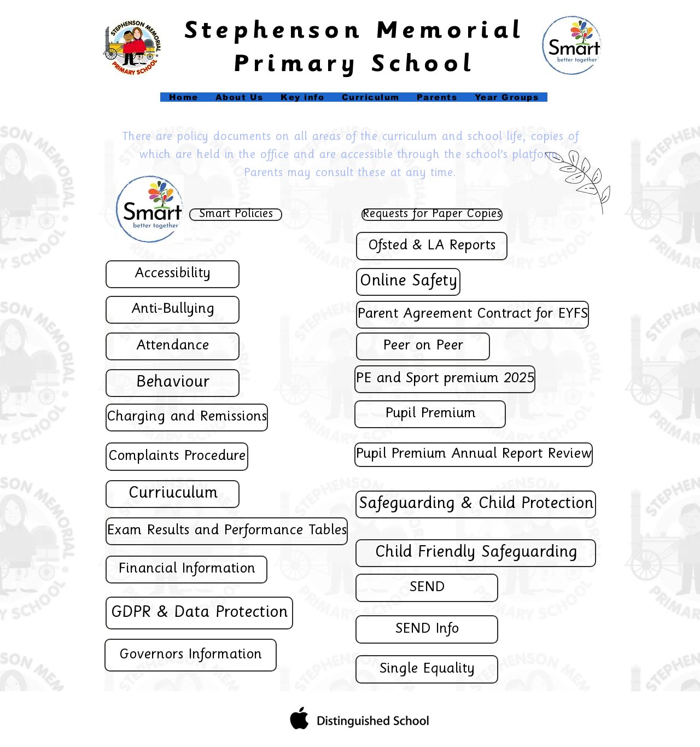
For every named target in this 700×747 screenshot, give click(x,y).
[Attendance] (173, 346)
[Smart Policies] (236, 215)
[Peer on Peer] (423, 346)
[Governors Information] (191, 655)
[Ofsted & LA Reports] (432, 246)
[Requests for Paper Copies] (432, 215)
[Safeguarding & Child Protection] (476, 504)
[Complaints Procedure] (177, 457)
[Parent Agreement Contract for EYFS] (472, 315)
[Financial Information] (186, 570)
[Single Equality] (427, 669)
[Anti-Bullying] (173, 310)
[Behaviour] (173, 383)
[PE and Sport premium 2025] (445, 379)
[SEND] (427, 588)
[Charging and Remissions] (187, 418)
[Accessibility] (173, 274)
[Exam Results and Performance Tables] (227, 531)
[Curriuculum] (173, 494)
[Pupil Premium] (430, 414)
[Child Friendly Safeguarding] (476, 553)
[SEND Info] (427, 629)
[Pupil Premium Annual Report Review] (474, 455)
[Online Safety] (408, 282)
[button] (303, 97)
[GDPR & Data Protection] (199, 613)
